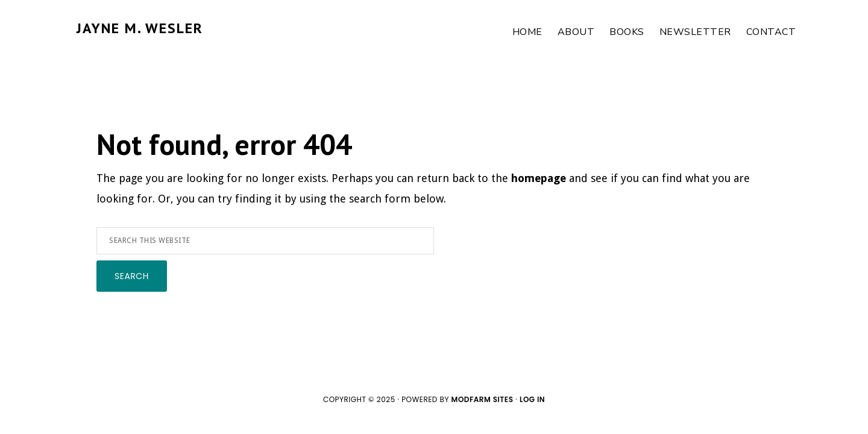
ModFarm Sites (483, 399)
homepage (539, 178)
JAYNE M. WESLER (140, 28)
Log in (532, 399)
